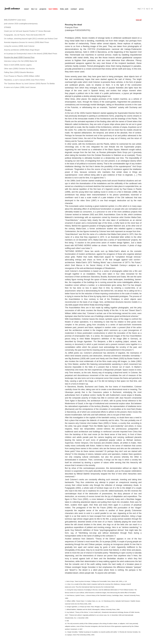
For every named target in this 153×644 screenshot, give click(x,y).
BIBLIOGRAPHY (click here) (15, 20)
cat (152, 9)
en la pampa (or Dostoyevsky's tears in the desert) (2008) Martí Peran (31, 54)
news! (26, 9)
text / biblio (53, 9)
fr (143, 9)
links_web (64, 9)
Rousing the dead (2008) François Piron (19, 57)
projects (43, 9)
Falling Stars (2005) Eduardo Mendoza (19, 72)
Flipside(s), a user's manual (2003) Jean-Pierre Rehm (24, 80)
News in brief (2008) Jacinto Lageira (18, 65)
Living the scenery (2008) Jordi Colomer (19, 46)
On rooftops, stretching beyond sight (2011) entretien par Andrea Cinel (31, 39)
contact (74, 9)
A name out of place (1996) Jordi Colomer (20, 87)
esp (147, 9)
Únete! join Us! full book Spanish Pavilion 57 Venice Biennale (27, 31)
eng (139, 9)
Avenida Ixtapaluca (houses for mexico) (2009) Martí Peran (27, 42)
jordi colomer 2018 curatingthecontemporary (21, 24)
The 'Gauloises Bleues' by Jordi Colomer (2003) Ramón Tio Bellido (29, 84)
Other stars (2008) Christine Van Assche (19, 69)
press (81, 9)
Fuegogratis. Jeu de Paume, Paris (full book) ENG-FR (25, 35)
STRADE (8, 27)
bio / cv (34, 9)
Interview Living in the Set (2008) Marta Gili (20, 61)
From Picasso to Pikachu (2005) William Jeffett (22, 76)
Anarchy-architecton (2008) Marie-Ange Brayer (22, 50)
